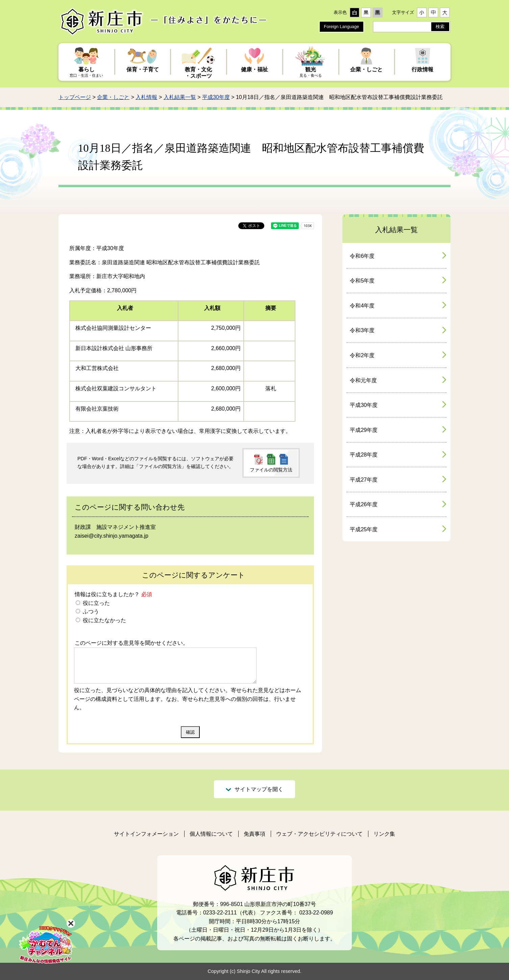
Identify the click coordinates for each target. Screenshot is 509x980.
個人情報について (211, 834)
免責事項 (254, 834)
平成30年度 (216, 97)
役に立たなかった (103, 620)
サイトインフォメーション (146, 834)
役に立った (95, 603)
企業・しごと (113, 97)
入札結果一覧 (180, 97)
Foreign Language (341, 27)
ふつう (90, 611)
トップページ (75, 97)
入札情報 (146, 97)
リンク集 (384, 834)
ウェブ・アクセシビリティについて (319, 834)
